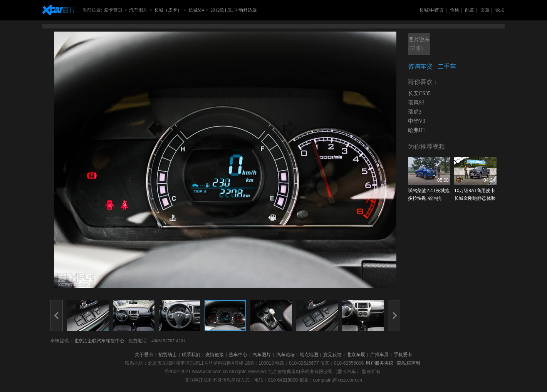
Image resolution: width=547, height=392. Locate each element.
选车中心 (238, 355)
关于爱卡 (144, 355)
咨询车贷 (420, 66)
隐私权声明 (409, 363)
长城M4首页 (432, 10)
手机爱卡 (403, 355)
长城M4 (196, 10)
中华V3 (417, 121)
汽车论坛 (285, 355)
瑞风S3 (416, 103)
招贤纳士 (168, 355)
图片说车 (419, 45)
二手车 (447, 66)
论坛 (500, 10)
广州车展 (379, 355)
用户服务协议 (379, 363)
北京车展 (356, 355)
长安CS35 (419, 93)
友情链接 (215, 355)
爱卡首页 (113, 10)
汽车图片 (138, 10)
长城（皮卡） (168, 10)
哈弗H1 (417, 130)
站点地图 (309, 355)
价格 (455, 10)
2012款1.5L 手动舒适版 (234, 10)
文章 (485, 10)
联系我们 (191, 355)
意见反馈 (332, 355)
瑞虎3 (415, 112)
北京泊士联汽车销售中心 (99, 341)
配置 (470, 10)
